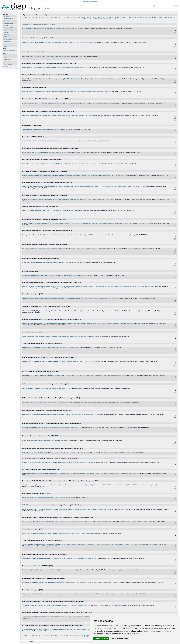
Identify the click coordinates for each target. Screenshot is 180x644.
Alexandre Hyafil (74, 275)
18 (55, 18)
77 (92, 19)
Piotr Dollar (71, 211)
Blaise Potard (117, 187)
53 (133, 18)
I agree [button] (97, 638)
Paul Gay (65, 617)
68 (166, 18)
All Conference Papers (9, 30)
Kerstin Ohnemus (104, 376)
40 (104, 18)
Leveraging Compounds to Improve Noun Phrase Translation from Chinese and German (46, 223)
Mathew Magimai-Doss (108, 79)
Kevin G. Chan (94, 103)
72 (175, 18)
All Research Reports (9, 19)
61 (151, 18)
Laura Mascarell (80, 223)
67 (164, 18)
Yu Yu (55, 56)
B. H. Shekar (115, 545)
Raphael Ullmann (79, 298)
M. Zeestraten (74, 164)
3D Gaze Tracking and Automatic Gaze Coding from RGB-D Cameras (41, 605)
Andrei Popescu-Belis (90, 223)
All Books (6, 25)
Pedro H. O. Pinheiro (66, 28)
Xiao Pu (73, 223)
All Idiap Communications (10, 21)
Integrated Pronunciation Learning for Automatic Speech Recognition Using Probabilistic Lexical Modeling (51, 79)
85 (110, 19)
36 (95, 18)
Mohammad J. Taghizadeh (95, 287)
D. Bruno (93, 199)
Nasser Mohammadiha (106, 324)
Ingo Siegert (78, 376)
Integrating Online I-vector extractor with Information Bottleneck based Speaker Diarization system (49, 92)
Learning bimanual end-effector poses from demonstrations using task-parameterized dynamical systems (51, 175)
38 (100, 18)
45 (115, 18)
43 (111, 18)
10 (38, 18)
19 (58, 18)
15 (49, 18)
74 (86, 19)
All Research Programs (9, 39)
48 (122, 18)
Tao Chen (79, 583)
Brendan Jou (73, 583)
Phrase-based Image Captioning (31, 440)
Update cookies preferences (90, 2)
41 (106, 18)
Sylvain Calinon (82, 164)
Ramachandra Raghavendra (78, 545)
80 (99, 19)
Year (5, 62)
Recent (5, 44)
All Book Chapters (8, 28)
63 (155, 18)
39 (102, 18)
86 (112, 19)
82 (103, 19)
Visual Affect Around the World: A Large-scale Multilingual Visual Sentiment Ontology (46, 583)
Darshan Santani (49, 235)
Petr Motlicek (98, 92)
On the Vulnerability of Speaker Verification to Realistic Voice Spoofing (42, 362)
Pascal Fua (77, 152)
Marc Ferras (107, 92)
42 (108, 18)
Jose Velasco (84, 287)
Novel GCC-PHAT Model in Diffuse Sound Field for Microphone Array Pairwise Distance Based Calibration (51, 287)
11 (40, 18)
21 (62, 18)
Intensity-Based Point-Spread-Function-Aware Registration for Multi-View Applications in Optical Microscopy (52, 103)
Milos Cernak (84, 275)
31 (84, 18)
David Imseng (110, 187)
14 (47, 18)
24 (69, 18)
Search (5, 46)
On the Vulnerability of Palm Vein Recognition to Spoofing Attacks (40, 348)
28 (78, 18)
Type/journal (7, 60)
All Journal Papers (8, 23)
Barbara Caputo (76, 570)
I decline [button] (105, 638)
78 (94, 19)
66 (162, 18)
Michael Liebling (104, 103)
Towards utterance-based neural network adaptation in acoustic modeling (42, 558)
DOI (175, 31)
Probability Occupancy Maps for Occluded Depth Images (38, 453)
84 (108, 19)
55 (137, 18)
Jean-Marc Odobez (64, 56)
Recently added (8, 64)
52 (131, 18)
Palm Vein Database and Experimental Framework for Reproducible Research (43, 388)
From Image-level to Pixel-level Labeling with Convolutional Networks (41, 28)
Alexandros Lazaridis (85, 362)
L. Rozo (88, 175)
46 (117, 18)
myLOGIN (6, 67)
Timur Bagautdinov (59, 453)
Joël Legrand (58, 130)
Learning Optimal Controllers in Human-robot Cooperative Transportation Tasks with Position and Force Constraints (54, 199)
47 (120, 18)
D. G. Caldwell (92, 164)
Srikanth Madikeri (81, 92)
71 (173, 18)
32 (86, 18)
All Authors (6, 35)
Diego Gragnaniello (124, 545)
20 (60, 18)
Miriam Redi (95, 583)
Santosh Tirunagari (100, 545)
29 (80, 18)
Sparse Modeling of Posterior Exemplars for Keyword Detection (40, 533)
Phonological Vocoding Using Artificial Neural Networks (38, 427)
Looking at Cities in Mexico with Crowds (33, 235)
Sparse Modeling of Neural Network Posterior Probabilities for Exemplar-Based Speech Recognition (50, 522)
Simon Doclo (130, 324)
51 (128, 18)
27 (75, 18)
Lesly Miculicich (76, 462)
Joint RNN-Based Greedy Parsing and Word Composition (38, 130)
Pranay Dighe (81, 522)
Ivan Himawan (90, 92)
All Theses (6, 32)
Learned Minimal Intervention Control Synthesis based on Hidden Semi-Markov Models (46, 164)
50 (126, 18)
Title (5, 57)
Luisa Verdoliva (142, 545)
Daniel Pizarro (151, 287)
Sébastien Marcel (88, 42)
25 (71, 18)
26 (73, 18)
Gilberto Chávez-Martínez (64, 116)
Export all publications (9, 51)
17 (53, 18)
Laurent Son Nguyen (72, 68)
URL (175, 33)
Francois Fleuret (68, 152)
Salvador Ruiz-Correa (76, 116)
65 (159, 18)
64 (157, 18)
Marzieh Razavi (95, 79)
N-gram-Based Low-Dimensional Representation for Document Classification (43, 263)
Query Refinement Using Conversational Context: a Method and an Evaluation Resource (46, 485)
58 (144, 18)
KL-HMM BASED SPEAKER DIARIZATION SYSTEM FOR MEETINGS (41, 141)
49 (124, 18)
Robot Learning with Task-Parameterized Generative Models (39, 498)
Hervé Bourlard (75, 141)
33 (89, 18)
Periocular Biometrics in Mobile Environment (35, 402)
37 (97, 18)
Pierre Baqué (60, 152)
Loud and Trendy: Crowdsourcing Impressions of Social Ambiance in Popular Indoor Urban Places (49, 249)
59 (146, 18)
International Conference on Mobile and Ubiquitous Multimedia (39, 116)
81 (101, 19)
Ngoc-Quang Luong (108, 223)
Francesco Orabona (64, 570)
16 (51, 18)
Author (5, 55)
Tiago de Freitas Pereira (54, 402)
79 (97, 19)
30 (82, 18)
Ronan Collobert (78, 28)
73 (83, 19)
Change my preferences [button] (119, 638)
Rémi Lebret (68, 263)
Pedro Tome (62, 348)
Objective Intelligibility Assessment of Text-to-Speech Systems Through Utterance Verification (48, 298)
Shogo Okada (74, 415)
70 (170, 18)
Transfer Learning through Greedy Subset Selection (37, 570)
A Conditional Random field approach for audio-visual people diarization (42, 617)
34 (91, 18)
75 (88, 19)
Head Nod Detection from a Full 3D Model (34, 56)
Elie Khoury (76, 362)
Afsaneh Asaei (106, 287)
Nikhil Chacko (86, 103)
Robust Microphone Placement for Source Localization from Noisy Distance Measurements (47, 509)
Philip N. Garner (74, 427)
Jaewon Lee (134, 187)
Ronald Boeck (85, 376)
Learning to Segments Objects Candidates (34, 211)
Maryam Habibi (75, 485)
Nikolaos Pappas (87, 583)
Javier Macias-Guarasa (139, 287)
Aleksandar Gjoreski (89, 594)
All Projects (6, 37)
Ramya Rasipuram (86, 79)
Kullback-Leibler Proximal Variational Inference (35, 152)
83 (106, 19)
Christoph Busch (90, 545)
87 (114, 19)
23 (66, 18)
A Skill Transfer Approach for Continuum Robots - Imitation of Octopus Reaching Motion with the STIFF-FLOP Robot (54, 630)
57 (142, 18)
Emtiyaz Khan (52, 152)
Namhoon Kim (125, 187)
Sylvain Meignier (79, 617)
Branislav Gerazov (66, 594)
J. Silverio (83, 175)
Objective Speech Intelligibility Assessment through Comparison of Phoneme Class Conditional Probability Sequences (55, 311)
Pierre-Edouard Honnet (78, 594)
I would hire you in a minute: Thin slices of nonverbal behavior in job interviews (44, 68)
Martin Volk (118, 223)
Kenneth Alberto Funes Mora (68, 605)
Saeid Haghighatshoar (92, 509)
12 (42, 18)
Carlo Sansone (134, 545)
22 (64, 18)
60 (148, 18)
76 (90, 19)
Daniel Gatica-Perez (85, 68)
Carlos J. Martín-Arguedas (125, 287)
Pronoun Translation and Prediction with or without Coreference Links (41, 462)
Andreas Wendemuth (116, 376)
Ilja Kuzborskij (55, 570)
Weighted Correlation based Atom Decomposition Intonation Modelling (42, 594)
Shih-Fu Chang (113, 583)
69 (168, 18)
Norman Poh (108, 545)
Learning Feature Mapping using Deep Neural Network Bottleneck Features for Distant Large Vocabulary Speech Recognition (56, 187)
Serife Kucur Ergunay (67, 362)
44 (113, 18)
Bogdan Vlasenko (94, 376)
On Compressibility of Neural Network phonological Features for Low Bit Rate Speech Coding (48, 336)
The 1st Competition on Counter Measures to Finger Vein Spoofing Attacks (43, 545)
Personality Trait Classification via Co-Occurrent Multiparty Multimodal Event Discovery (46, 415)
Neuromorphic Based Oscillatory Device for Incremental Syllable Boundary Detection (46, 275)
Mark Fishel (99, 223)
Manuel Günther (77, 42)
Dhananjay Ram (62, 533)
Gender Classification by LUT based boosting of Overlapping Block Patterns (43, 42)
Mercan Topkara (103, 583)
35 (93, 18)
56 (139, 18)
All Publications (7, 16)
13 (44, 18)
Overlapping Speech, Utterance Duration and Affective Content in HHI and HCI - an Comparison (48, 376)
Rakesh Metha (68, 42)
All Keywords (7, 42)
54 (135, 18)
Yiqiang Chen (49, 56)
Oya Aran (81, 415)
